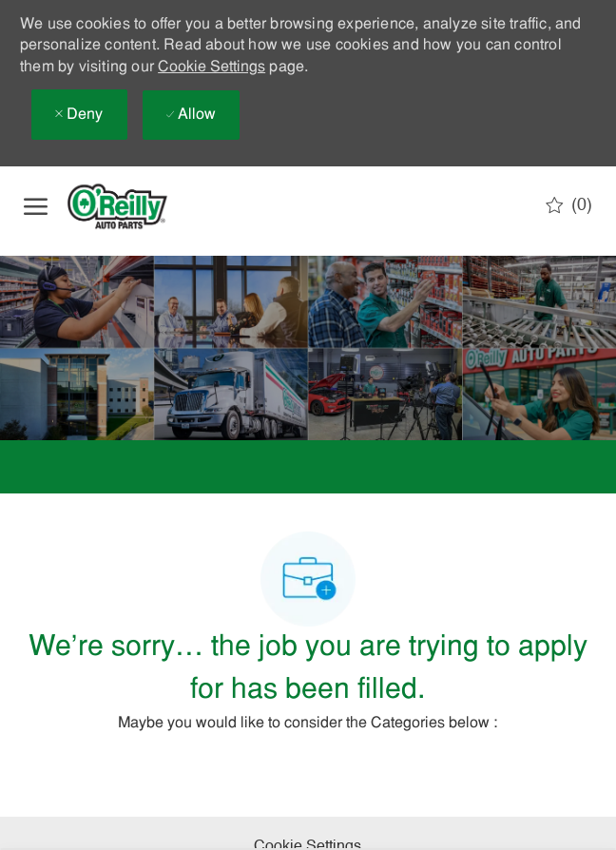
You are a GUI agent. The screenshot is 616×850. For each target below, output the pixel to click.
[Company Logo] (133, 206)
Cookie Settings (212, 68)
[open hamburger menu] (36, 206)
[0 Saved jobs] (569, 205)
